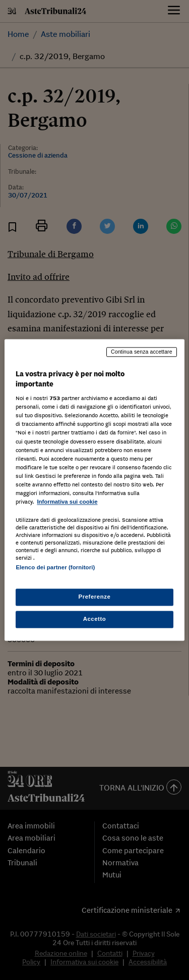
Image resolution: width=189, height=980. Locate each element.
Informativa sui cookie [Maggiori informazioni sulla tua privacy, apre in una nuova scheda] (67, 502)
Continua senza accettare (142, 352)
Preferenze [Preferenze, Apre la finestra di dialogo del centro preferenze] (95, 597)
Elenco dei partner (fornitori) (55, 567)
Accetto (95, 619)
